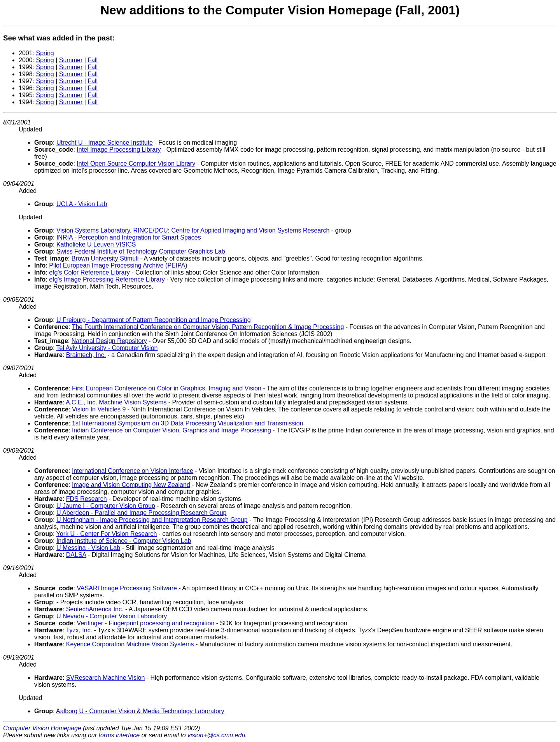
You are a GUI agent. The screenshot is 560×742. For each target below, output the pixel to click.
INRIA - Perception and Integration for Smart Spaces (129, 237)
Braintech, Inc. (86, 355)
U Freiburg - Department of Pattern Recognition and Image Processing (154, 320)
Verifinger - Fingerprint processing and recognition (145, 623)
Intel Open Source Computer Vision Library (136, 164)
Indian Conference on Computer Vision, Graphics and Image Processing (171, 430)
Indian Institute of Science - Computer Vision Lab (124, 541)
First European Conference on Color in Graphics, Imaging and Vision (167, 388)
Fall (93, 60)
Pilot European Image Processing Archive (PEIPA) (118, 265)
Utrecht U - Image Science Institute (105, 143)
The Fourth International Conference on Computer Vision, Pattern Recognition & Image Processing (208, 327)
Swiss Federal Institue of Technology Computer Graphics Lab (141, 251)
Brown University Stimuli (105, 258)
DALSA (76, 555)
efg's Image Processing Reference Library (107, 279)
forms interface (120, 735)
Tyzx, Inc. (79, 630)
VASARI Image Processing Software (127, 588)
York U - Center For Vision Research (107, 534)
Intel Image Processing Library (119, 150)
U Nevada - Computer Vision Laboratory (112, 616)
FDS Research (87, 499)
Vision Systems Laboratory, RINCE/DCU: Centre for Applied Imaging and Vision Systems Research (193, 230)
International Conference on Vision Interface (133, 471)
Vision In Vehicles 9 (99, 409)
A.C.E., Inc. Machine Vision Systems (116, 402)
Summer (71, 60)
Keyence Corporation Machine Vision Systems (130, 644)
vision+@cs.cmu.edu (216, 735)
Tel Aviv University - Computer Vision (107, 348)
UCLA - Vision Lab (82, 204)
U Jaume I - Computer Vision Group (106, 506)
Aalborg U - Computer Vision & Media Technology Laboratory (140, 711)
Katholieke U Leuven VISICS (96, 244)
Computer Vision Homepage (42, 728)
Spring (45, 53)
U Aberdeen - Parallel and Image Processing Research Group (142, 513)
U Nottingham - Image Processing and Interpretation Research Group (152, 520)
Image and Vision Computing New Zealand (131, 485)
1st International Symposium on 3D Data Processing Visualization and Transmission (188, 423)
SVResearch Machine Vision (105, 678)
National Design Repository (109, 341)
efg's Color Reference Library (89, 272)
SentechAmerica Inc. (95, 609)
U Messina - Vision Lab (88, 548)
